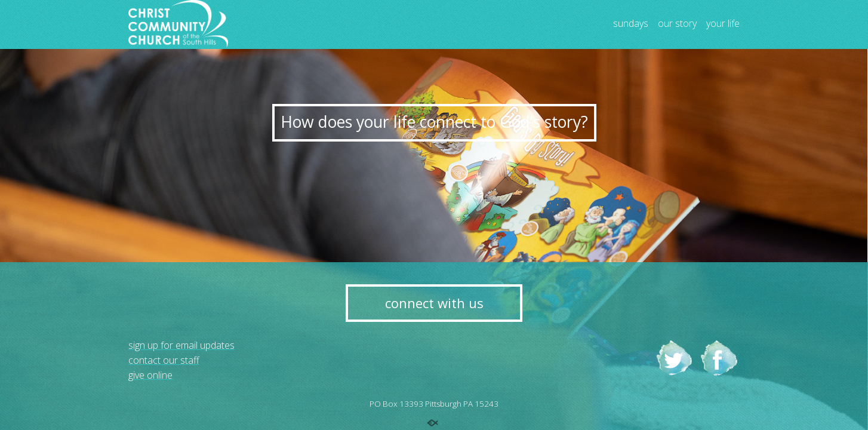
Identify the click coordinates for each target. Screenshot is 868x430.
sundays (631, 24)
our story (677, 24)
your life (723, 24)
